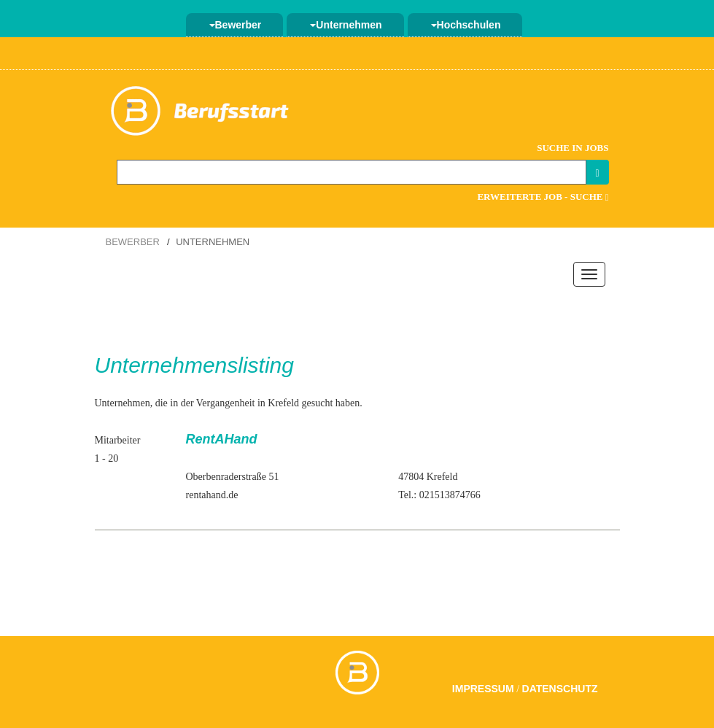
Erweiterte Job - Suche (543, 197)
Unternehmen (346, 25)
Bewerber (236, 25)
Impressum (483, 689)
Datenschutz (560, 689)
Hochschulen (466, 25)
